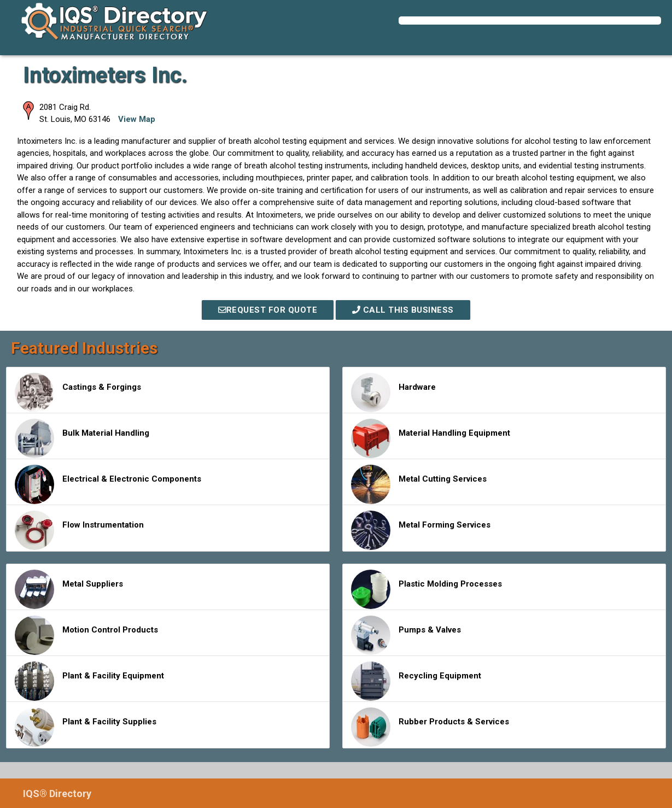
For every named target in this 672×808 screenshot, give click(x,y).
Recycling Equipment (416, 681)
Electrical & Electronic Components (108, 484)
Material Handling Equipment (431, 438)
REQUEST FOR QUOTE (268, 310)
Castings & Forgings (78, 393)
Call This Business (403, 310)
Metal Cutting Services (419, 484)
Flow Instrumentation (79, 530)
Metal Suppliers (69, 589)
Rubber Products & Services (430, 727)
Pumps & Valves (406, 635)
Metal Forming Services (421, 530)
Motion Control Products (86, 635)
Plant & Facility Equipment (89, 681)
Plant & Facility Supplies (86, 727)
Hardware (393, 393)
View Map (137, 119)
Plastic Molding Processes (426, 589)
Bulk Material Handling (82, 438)
